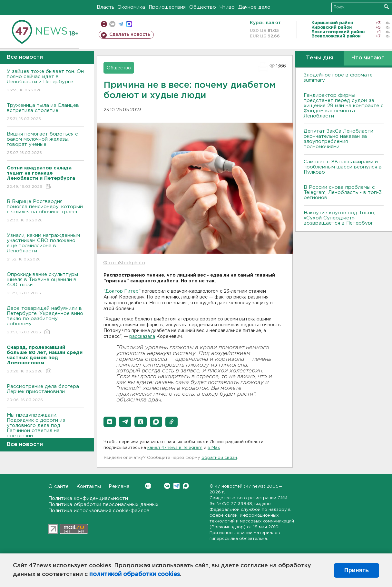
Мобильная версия (104, 24)
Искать (386, 7)
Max (186, 486)
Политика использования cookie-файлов (99, 511)
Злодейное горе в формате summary (338, 78)
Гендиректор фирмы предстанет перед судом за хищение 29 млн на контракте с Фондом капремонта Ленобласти (344, 106)
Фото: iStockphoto (124, 263)
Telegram (176, 486)
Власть (106, 7)
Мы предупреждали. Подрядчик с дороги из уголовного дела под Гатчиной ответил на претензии (45, 430)
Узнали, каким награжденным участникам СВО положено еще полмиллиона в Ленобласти (45, 248)
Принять (357, 570)
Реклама (119, 486)
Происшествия (167, 7)
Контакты (89, 486)
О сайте (59, 486)
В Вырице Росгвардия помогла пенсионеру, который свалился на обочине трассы (45, 211)
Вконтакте (148, 486)
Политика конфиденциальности (88, 498)
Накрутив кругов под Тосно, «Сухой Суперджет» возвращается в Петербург (339, 218)
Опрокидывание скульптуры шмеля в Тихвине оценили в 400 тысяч (45, 284)
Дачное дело (254, 7)
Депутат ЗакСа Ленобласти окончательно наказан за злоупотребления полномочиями (338, 139)
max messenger (129, 24)
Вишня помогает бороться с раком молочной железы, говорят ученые (45, 144)
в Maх (214, 448)
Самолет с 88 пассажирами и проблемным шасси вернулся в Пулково (343, 167)
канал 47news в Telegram (175, 448)
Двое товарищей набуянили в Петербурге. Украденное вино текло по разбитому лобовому (45, 321)
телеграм (121, 24)
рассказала (142, 337)
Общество (203, 7)
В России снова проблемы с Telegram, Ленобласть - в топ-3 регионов (343, 192)
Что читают (368, 58)
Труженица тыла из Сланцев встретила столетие (45, 112)
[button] (110, 422)
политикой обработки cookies (135, 574)
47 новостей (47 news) (240, 486)
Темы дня (320, 58)
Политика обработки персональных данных (103, 505)
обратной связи (219, 458)
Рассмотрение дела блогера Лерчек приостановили (45, 394)
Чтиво (227, 7)
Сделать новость (130, 35)
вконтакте (112, 24)
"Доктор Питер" (122, 291)
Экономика (132, 7)
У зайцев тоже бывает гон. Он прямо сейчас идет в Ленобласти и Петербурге (45, 81)
